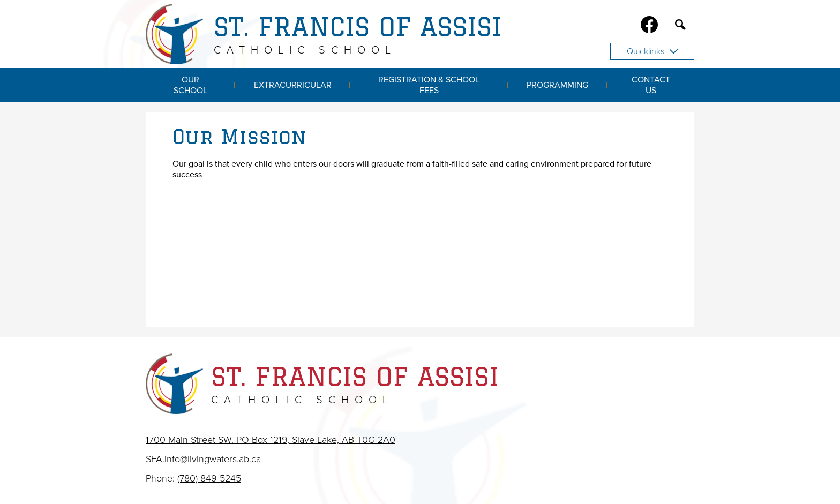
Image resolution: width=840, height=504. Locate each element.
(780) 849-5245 (209, 478)
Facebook (649, 27)
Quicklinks (652, 51)
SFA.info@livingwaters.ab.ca (203, 459)
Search (680, 27)
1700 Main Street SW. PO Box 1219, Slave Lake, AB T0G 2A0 (271, 440)
